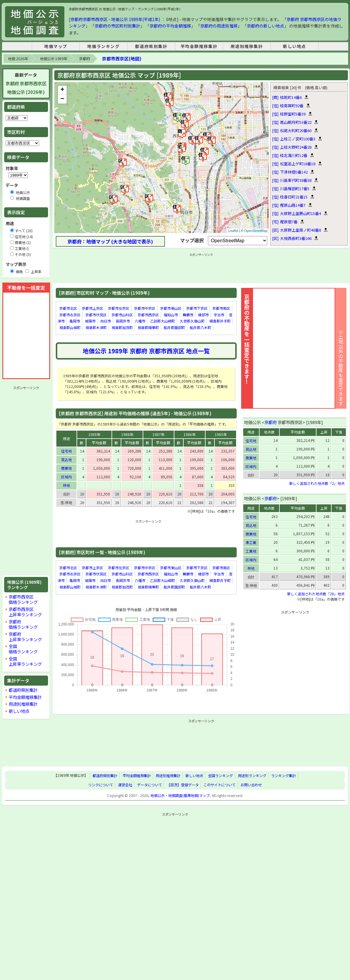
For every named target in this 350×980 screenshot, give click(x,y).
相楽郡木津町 (96, 327)
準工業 (251, 542)
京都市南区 (221, 308)
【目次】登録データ (183, 785)
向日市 (106, 321)
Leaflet (233, 231)
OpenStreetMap (256, 231)
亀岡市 (75, 321)
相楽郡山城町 (70, 327)
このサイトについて (219, 785)
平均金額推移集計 (199, 46)
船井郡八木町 (201, 327)
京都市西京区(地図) (122, 58)
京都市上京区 (93, 308)
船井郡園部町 (174, 327)
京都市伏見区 (96, 315)
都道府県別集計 (151, 46)
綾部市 (203, 315)
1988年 (127, 434)
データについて (149, 785)
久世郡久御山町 (192, 321)
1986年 (190, 434)
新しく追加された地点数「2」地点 (317, 483)
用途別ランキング (252, 776)
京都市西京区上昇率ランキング (25, 612)
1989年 (94, 434)
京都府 (85, 59)
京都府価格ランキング (23, 624)
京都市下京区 (197, 308)
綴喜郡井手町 (220, 321)
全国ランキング (220, 776)
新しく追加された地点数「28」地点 (316, 594)
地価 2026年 (18, 59)
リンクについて (101, 785)
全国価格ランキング (23, 649)
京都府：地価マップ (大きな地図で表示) (110, 241)
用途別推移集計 (247, 46)
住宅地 (66, 451)
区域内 (66, 477)
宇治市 (219, 315)
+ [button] (62, 90)
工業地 (251, 551)
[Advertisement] (26, 481)
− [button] (62, 99)
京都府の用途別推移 (219, 26)
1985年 (221, 434)
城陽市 (90, 321)
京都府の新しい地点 (265, 26)
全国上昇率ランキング (25, 661)
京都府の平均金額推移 (170, 26)
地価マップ (56, 46)
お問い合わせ (251, 785)
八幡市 (140, 321)
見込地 (66, 459)
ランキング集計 (284, 776)
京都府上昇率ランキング (25, 637)
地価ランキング (103, 46)
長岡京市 (123, 321)
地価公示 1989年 (54, 59)
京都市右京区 (70, 315)
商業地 (66, 468)
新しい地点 (295, 46)
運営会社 (125, 785)
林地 (66, 485)
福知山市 (171, 315)
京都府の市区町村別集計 (117, 26)
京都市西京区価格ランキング (23, 599)
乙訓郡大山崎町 (163, 321)
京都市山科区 (122, 315)
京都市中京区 (145, 308)
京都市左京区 (119, 308)
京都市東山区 (171, 308)
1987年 (158, 434)
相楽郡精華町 (148, 327)
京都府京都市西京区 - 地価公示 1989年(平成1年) (115, 19)
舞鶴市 (188, 315)
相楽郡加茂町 (122, 327)
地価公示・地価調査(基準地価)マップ (180, 795)
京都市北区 (68, 308)
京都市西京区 (148, 315)
